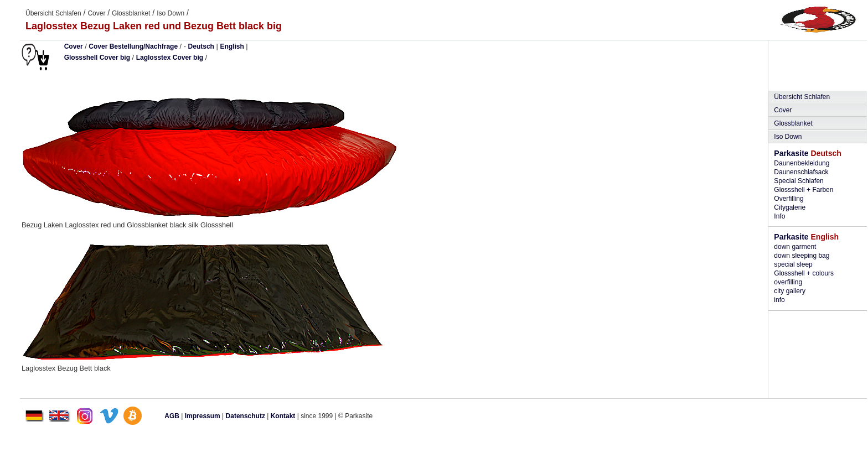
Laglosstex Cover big (170, 58)
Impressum (203, 416)
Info (779, 216)
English (232, 46)
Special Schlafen (799, 181)
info (779, 300)
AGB (172, 416)
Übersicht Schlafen (53, 13)
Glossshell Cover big (97, 58)
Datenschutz (246, 416)
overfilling (788, 282)
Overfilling (789, 199)
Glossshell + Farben (804, 190)
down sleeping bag (802, 256)
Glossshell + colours (804, 273)
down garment (795, 247)
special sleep (793, 264)
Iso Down (170, 13)
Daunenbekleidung (802, 163)
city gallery (790, 291)
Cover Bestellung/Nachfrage (133, 46)
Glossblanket (131, 13)
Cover (96, 13)
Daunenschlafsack (801, 172)
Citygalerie (790, 207)
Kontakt (283, 416)
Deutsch (201, 46)
